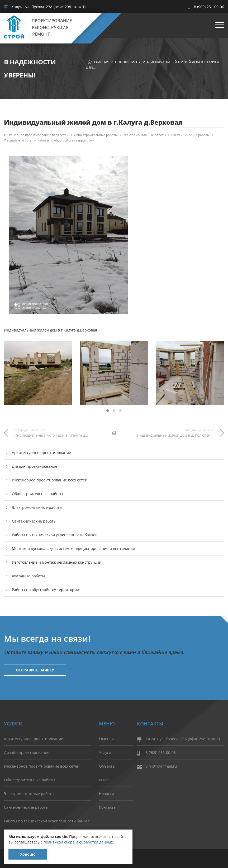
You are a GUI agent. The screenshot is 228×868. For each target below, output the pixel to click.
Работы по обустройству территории (66, 140)
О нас (104, 780)
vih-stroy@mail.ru (157, 766)
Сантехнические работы (190, 135)
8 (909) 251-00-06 (206, 7)
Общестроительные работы (96, 135)
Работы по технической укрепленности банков (55, 535)
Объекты (107, 766)
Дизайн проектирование (35, 466)
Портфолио (126, 62)
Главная (102, 62)
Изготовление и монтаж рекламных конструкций (57, 562)
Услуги (105, 752)
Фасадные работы (18, 140)
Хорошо (28, 854)
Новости (106, 794)
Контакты (108, 807)
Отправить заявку (35, 670)
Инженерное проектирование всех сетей (36, 135)
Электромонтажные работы (144, 135)
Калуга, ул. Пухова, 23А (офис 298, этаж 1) (45, 7)
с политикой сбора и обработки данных (77, 842)
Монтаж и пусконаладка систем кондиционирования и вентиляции (73, 548)
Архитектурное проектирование (41, 453)
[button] (108, 411)
